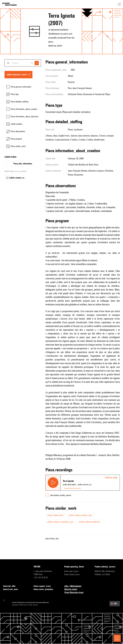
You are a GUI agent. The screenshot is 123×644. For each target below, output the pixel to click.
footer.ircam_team (12, 589)
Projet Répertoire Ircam (75, 593)
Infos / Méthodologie (74, 586)
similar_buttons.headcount (89, 522)
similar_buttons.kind (55, 515)
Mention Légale (72, 589)
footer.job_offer (11, 586)
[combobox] (23, 63)
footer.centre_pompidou (45, 589)
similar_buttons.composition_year (60, 522)
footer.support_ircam (44, 586)
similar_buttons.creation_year (80, 515)
